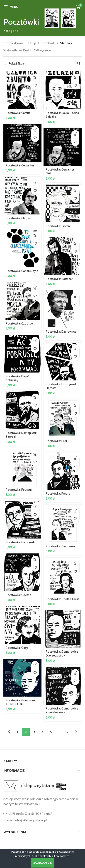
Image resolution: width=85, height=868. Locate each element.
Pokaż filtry (16, 63)
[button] (35, 78)
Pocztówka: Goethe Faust (62, 599)
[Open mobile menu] (11, 7)
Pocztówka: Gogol (17, 648)
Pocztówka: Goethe (18, 595)
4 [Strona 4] (42, 732)
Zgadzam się (42, 863)
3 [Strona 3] (34, 732)
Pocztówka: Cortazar (59, 279)
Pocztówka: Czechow (19, 323)
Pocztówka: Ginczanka (60, 546)
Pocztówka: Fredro (58, 494)
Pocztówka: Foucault (19, 490)
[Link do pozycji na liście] (42, 820)
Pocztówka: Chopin (18, 218)
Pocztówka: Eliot (56, 441)
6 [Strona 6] (59, 732)
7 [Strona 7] (68, 732)
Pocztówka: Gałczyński (20, 542)
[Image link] (35, 786)
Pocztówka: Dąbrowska (61, 332)
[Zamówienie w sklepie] (78, 63)
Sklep (32, 43)
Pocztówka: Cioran (58, 226)
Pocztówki (48, 43)
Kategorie (11, 31)
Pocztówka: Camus (18, 113)
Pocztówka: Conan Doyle (22, 271)
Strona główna (13, 43)
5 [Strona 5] (51, 732)
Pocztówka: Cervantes (20, 165)
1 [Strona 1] (17, 732)
